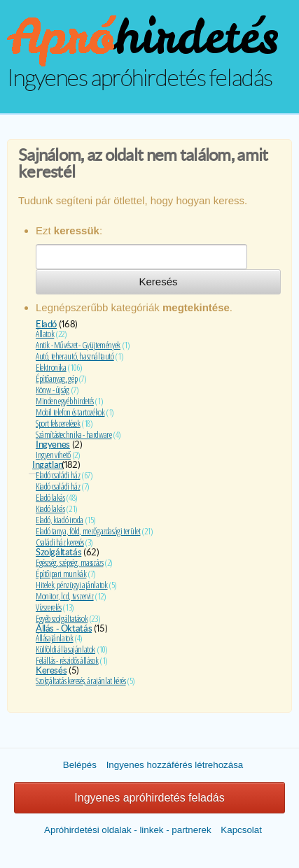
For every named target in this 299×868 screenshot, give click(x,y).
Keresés (158, 282)
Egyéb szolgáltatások (62, 618)
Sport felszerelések (58, 423)
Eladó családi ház (58, 475)
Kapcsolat (241, 830)
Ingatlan (48, 465)
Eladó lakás (50, 497)
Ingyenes (53, 444)
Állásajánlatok (55, 638)
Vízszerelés (49, 607)
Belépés (80, 765)
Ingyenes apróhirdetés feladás (149, 798)
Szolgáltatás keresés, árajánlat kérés (81, 681)
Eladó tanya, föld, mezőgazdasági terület (88, 531)
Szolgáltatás (58, 552)
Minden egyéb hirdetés (65, 401)
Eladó (46, 324)
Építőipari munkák (61, 574)
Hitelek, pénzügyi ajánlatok (71, 585)
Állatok (45, 334)
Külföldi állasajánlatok (65, 649)
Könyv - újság (53, 390)
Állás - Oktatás (64, 628)
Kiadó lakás (50, 508)
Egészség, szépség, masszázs (69, 562)
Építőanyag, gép (56, 378)
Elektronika (51, 367)
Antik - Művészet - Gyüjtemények (78, 345)
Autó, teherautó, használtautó (75, 356)
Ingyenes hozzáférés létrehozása (175, 765)
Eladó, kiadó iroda (60, 520)
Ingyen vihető (53, 455)
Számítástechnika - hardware (74, 434)
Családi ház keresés (60, 542)
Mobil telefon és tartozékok (70, 412)
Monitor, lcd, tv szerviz (65, 596)
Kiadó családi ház (58, 486)
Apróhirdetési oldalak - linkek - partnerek (128, 830)
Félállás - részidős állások (67, 660)
